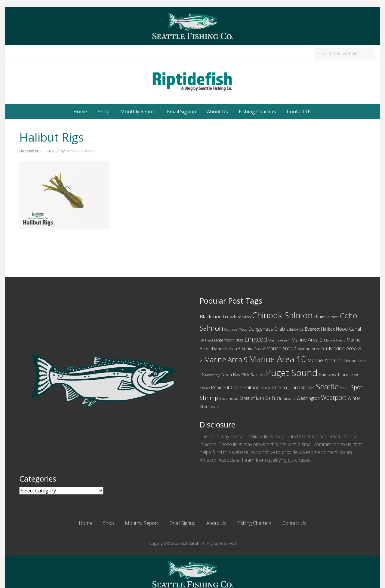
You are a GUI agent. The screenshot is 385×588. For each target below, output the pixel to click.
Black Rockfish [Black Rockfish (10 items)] (239, 317)
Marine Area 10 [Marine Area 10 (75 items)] (277, 359)
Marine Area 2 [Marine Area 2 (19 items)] (307, 340)
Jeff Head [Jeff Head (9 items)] (206, 340)
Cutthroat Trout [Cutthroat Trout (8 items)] (236, 329)
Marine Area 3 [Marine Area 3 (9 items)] (335, 340)
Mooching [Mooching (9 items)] (213, 375)
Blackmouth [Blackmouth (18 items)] (213, 316)
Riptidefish (190, 543)
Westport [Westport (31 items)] (334, 397)
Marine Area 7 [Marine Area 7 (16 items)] (281, 348)
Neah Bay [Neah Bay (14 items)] (231, 374)
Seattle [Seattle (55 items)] (327, 386)
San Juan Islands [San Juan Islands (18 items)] (297, 387)
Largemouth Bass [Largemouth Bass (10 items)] (229, 340)
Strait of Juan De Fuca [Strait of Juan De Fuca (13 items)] (260, 398)
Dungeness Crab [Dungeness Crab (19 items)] (267, 329)
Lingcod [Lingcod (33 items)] (256, 339)
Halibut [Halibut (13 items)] (328, 329)
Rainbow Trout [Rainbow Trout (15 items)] (334, 374)
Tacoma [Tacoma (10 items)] (289, 398)
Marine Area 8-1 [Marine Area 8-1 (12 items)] (313, 349)
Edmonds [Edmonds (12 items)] (295, 329)
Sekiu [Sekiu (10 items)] (345, 388)
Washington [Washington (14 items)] (308, 398)
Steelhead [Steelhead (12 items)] (229, 398)
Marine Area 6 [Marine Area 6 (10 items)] (254, 349)
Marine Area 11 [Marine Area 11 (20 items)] (325, 360)
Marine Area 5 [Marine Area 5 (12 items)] (227, 349)
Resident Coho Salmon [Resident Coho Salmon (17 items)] (235, 387)
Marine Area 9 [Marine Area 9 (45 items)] (226, 360)
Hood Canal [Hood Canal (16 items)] (348, 329)
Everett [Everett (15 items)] (312, 329)
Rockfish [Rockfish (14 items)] (269, 387)
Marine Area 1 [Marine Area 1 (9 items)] (279, 340)
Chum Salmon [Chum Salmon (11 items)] (326, 317)
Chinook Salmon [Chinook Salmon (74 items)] (282, 315)
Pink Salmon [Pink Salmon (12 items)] (253, 375)
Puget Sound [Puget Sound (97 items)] (292, 373)
